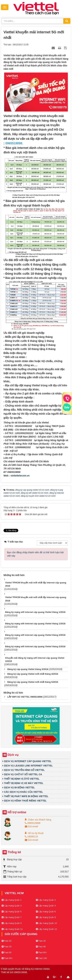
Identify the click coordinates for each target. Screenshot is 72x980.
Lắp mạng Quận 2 (46, 900)
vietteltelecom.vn (20, 476)
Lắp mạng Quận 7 (12, 917)
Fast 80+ (7, 958)
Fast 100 (41, 958)
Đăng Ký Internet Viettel (37, 969)
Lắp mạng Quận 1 (12, 900)
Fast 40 (41, 947)
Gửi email (31, 826)
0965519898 (33, 823)
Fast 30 (7, 947)
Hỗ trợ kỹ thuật (36, 833)
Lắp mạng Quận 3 (12, 906)
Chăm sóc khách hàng (40, 820)
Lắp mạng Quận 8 (46, 917)
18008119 (31, 837)
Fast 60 (7, 952)
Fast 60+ (41, 952)
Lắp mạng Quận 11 (12, 929)
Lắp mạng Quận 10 (46, 923)
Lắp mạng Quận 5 (12, 912)
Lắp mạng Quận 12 (46, 929)
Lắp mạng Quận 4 (46, 906)
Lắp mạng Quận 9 (12, 923)
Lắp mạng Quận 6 (46, 912)
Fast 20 (7, 941)
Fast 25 (41, 941)
